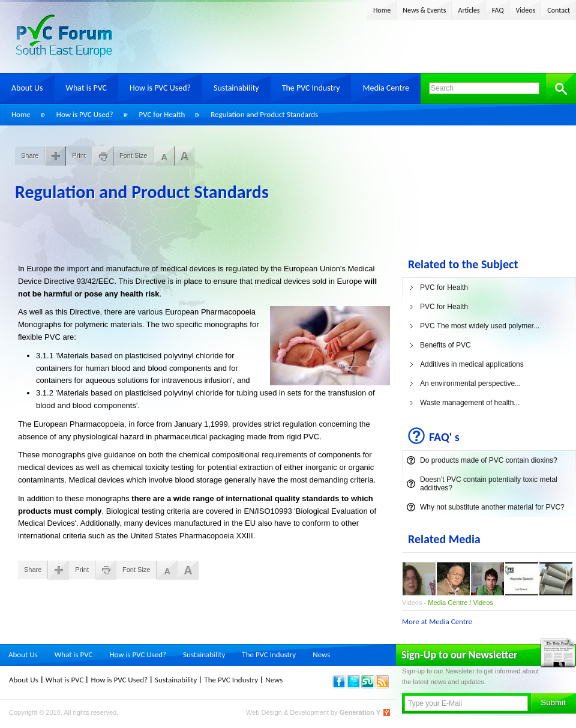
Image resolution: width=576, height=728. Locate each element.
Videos (526, 10)
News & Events (424, 10)
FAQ (498, 10)
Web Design (265, 712)
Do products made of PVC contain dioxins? (489, 460)
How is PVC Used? (160, 88)
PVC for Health (162, 114)
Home (382, 10)
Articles (469, 10)
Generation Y (360, 712)
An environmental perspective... (470, 384)
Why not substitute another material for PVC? (492, 507)
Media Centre (385, 88)
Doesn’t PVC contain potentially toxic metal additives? (489, 484)
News (321, 654)
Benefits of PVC (445, 345)
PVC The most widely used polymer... (480, 326)
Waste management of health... (470, 403)
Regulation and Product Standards (264, 114)
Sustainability (236, 88)
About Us (27, 88)
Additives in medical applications (472, 364)
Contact (559, 10)
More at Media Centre (437, 621)
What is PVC (87, 88)
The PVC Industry (311, 88)
